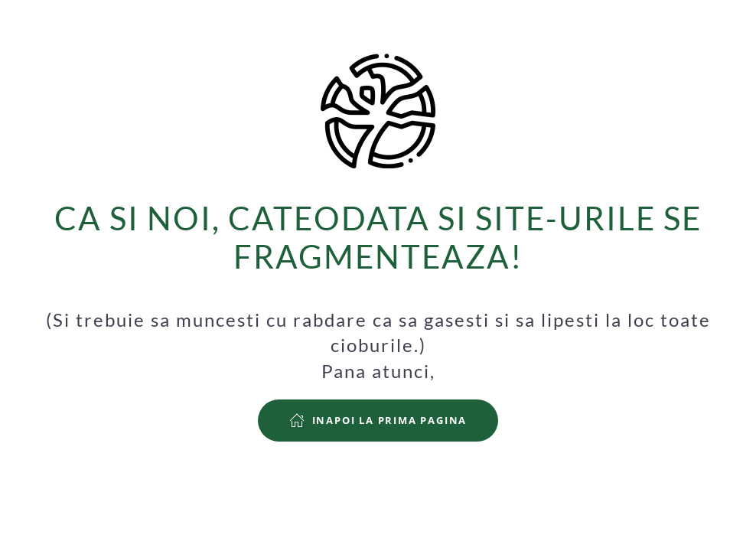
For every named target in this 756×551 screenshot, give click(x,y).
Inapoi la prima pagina (378, 420)
